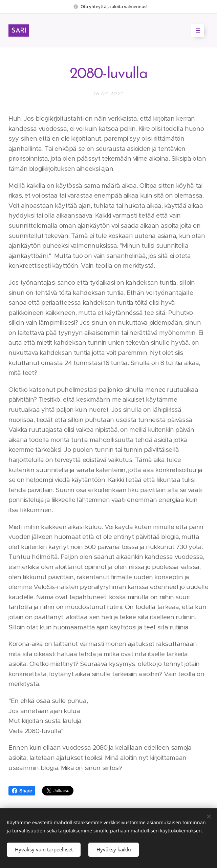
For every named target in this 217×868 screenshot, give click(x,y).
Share (22, 791)
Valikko (196, 31)
